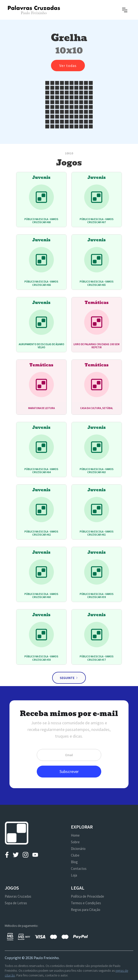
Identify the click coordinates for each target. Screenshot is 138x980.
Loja (74, 875)
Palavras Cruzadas (18, 896)
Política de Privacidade (87, 896)
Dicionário (78, 849)
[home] (34, 10)
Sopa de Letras (16, 903)
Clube (75, 855)
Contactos (79, 869)
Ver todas (68, 66)
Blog (74, 862)
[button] (125, 10)
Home (75, 835)
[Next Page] (69, 678)
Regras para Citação (86, 910)
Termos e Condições (86, 903)
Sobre (75, 842)
